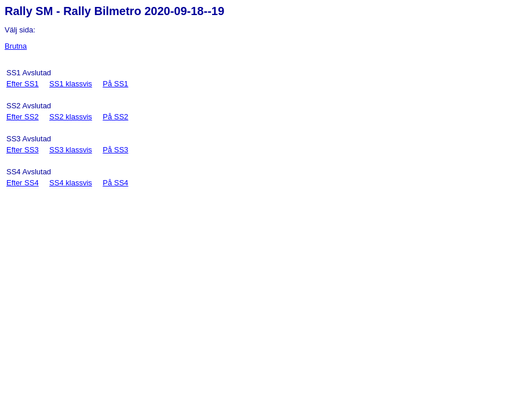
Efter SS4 (23, 183)
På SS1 (115, 84)
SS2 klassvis (71, 117)
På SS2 (115, 117)
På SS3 (115, 150)
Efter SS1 (23, 84)
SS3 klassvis (71, 150)
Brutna (16, 46)
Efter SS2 (23, 117)
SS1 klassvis (71, 84)
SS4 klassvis (71, 183)
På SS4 (115, 183)
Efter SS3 (23, 150)
